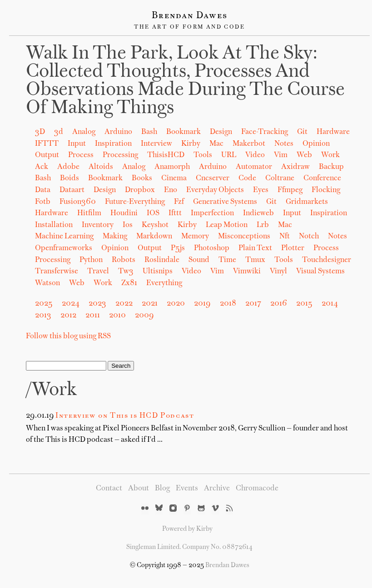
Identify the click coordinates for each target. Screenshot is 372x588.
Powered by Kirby (187, 529)
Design (221, 132)
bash (43, 178)
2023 (97, 304)
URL (229, 155)
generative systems (225, 202)
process (326, 248)
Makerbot (249, 144)
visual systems (320, 272)
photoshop (212, 248)
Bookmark (184, 132)
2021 (150, 304)
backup (331, 167)
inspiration (329, 213)
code (247, 178)
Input (77, 144)
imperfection (212, 213)
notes (337, 237)
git (271, 202)
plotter (293, 248)
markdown (154, 237)
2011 (93, 316)
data (43, 190)
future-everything (135, 202)
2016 (279, 304)
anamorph (172, 167)
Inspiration (113, 144)
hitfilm (89, 213)
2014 (330, 304)
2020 (176, 304)
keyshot (155, 225)
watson (47, 283)
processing (53, 260)
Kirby (191, 144)
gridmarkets (307, 202)
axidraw (295, 167)
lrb (263, 225)
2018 (228, 304)
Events (187, 489)
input (292, 213)
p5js (178, 248)
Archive (217, 489)
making (115, 237)
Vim (281, 155)
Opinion (316, 144)
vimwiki (247, 272)
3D (40, 132)
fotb (43, 202)
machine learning (64, 237)
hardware (52, 213)
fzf (179, 202)
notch (309, 237)
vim (217, 272)
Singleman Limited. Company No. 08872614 (189, 547)
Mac (216, 144)
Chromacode (257, 489)
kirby (187, 225)
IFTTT (47, 144)
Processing (120, 155)
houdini (124, 213)
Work (330, 155)
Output (47, 155)
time (227, 260)
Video (255, 155)
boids (69, 178)
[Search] (66, 366)
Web (304, 155)
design (105, 190)
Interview (156, 144)
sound (199, 260)
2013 (43, 316)
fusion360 (78, 202)
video (191, 272)
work (103, 283)
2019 (202, 304)
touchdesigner (327, 260)
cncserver (213, 178)
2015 (304, 304)
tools (284, 260)
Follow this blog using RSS (68, 336)
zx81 (129, 283)
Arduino (118, 132)
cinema (174, 178)
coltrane (280, 178)
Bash (149, 132)
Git (302, 132)
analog (134, 167)
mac (285, 225)
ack (42, 167)
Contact (109, 489)
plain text (255, 248)
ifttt (175, 213)
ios (128, 225)
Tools (203, 155)
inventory (98, 225)
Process (81, 155)
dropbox (140, 190)
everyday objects (215, 190)
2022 (124, 304)
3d (59, 132)
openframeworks (64, 248)
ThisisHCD (166, 155)
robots (124, 260)
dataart (72, 190)
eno (171, 190)
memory (195, 237)
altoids (101, 167)
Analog (84, 132)
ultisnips (158, 272)
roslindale (162, 260)
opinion (115, 248)
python (91, 260)
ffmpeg (290, 190)
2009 (144, 316)
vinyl (278, 272)
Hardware (333, 132)
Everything (164, 283)
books (142, 178)
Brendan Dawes (190, 16)
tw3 (126, 272)
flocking (326, 190)
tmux (255, 260)
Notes (284, 144)
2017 (253, 304)
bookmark (105, 178)
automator (254, 167)
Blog (162, 489)
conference (322, 178)
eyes (261, 190)
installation (54, 225)
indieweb (258, 213)
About (139, 489)
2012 (68, 316)
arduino (213, 167)
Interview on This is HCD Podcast (125, 416)
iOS (153, 213)
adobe (68, 167)
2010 (117, 316)
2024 (71, 304)
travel (98, 272)
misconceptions (244, 237)
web (77, 283)
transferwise (57, 272)
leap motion (227, 225)
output (150, 248)
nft (285, 237)
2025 (44, 304)
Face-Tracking (265, 132)
